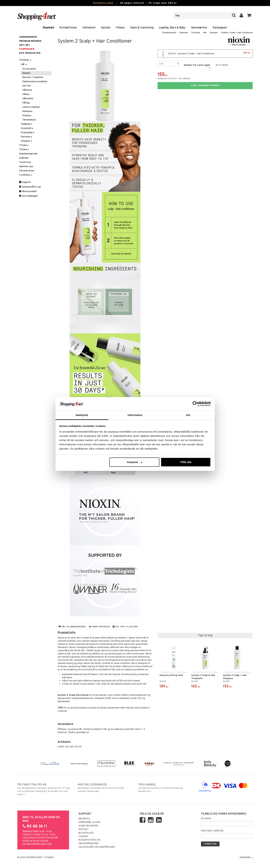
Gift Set (27, 86)
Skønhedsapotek (28, 154)
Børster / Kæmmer (33, 77)
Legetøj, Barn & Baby (172, 28)
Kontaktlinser (68, 28)
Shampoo (27, 111)
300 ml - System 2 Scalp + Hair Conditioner (205, 54)
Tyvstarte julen (103, 3)
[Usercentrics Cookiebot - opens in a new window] (195, 404)
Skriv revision (99, 627)
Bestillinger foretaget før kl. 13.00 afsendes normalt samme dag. (105, 788)
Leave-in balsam (31, 107)
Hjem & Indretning (142, 28)
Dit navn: (206, 819)
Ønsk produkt (28, 191)
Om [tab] (188, 415)
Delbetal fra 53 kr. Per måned (174, 79)
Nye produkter (30, 53)
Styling (27, 116)
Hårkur (26, 94)
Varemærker (199, 28)
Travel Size (25, 162)
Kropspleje (28, 133)
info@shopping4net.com (37, 844)
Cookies (83, 837)
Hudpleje (27, 124)
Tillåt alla (186, 462)
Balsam (214, 33)
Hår (205, 33)
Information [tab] (135, 415)
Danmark (246, 858)
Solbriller (24, 158)
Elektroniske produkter (35, 82)
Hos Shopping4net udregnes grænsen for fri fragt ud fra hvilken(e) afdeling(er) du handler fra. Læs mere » (45, 789)
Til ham (24, 145)
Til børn (24, 150)
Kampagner (220, 28)
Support (25, 182)
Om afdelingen (29, 196)
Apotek (106, 28)
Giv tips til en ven (125, 627)
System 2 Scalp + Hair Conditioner (237, 33)
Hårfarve (27, 90)
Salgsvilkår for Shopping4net (97, 847)
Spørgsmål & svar (30, 187)
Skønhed (48, 28)
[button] (249, 16)
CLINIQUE (26, 175)
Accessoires (29, 69)
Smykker (27, 141)
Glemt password (88, 826)
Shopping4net (169, 33)
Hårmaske (28, 99)
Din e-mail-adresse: (212, 831)
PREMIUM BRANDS (30, 41)
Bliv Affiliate (86, 833)
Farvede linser (27, 171)
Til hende (196, 33)
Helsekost (89, 28)
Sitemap (49, 858)
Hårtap (26, 103)
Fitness (120, 28)
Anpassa (135, 462)
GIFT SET (25, 45)
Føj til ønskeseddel (72, 627)
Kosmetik (27, 128)
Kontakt (84, 829)
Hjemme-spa (26, 167)
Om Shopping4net (89, 844)
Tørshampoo (29, 120)
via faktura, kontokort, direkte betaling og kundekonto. (165, 788)
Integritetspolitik (89, 840)
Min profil (84, 819)
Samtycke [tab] (82, 415)
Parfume (27, 137)
